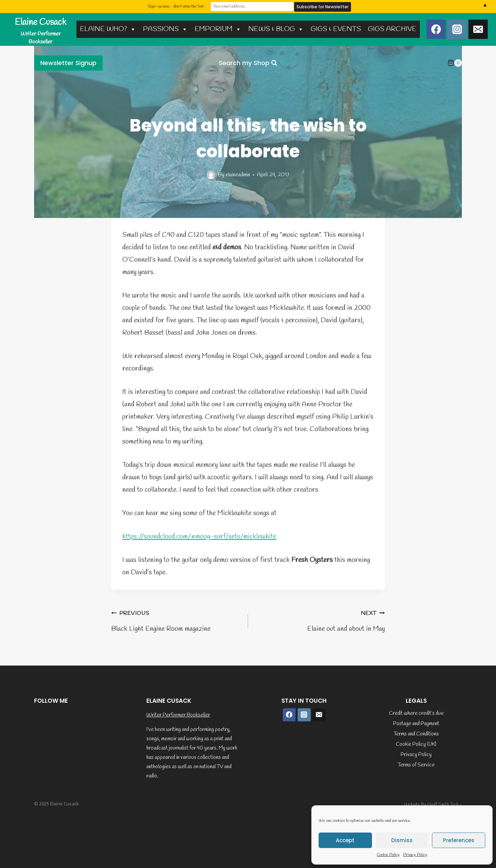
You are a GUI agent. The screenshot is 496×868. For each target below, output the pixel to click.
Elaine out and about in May (320, 620)
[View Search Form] (248, 63)
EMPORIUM (218, 29)
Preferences (459, 840)
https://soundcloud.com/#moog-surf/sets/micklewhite (199, 537)
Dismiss (402, 840)
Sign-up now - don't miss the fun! (176, 7)
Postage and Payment (416, 724)
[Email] (478, 29)
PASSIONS (165, 29)
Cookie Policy (388, 855)
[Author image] (211, 175)
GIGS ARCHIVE (392, 29)
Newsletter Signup (68, 63)
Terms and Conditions (416, 734)
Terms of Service (416, 765)
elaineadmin (238, 175)
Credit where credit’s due (416, 713)
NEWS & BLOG (276, 29)
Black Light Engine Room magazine (176, 620)
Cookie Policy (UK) (416, 744)
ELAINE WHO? (108, 29)
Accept (345, 840)
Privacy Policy (415, 855)
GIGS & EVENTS (336, 29)
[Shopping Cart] (455, 63)
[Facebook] (436, 29)
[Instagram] (457, 29)
